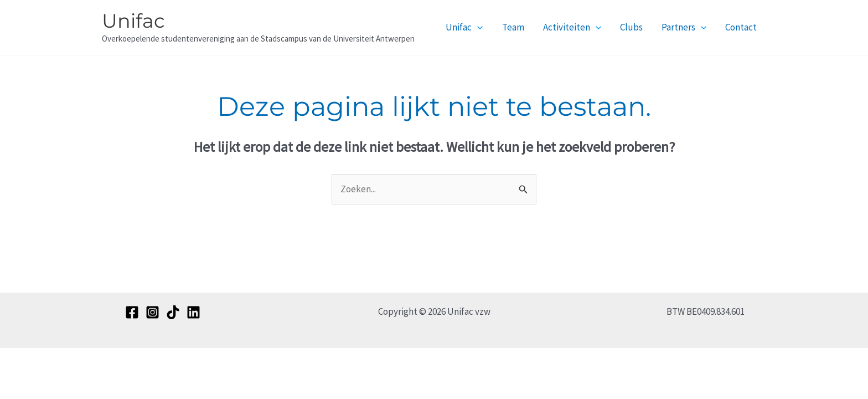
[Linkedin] (193, 312)
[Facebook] (132, 312)
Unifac (133, 21)
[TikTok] (173, 312)
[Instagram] (153, 312)
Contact (741, 27)
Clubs (631, 27)
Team (513, 27)
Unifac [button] (464, 27)
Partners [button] (684, 27)
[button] (477, 27)
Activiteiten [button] (572, 27)
